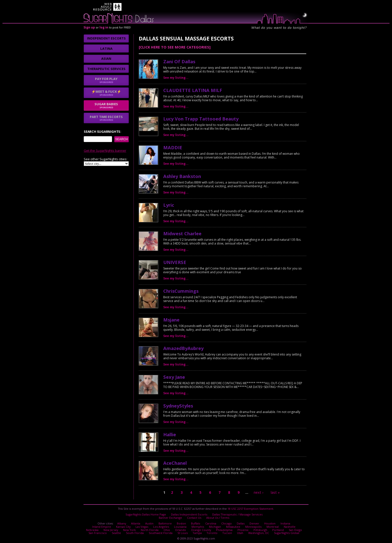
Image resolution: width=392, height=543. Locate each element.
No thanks (144, 292)
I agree (118, 292)
